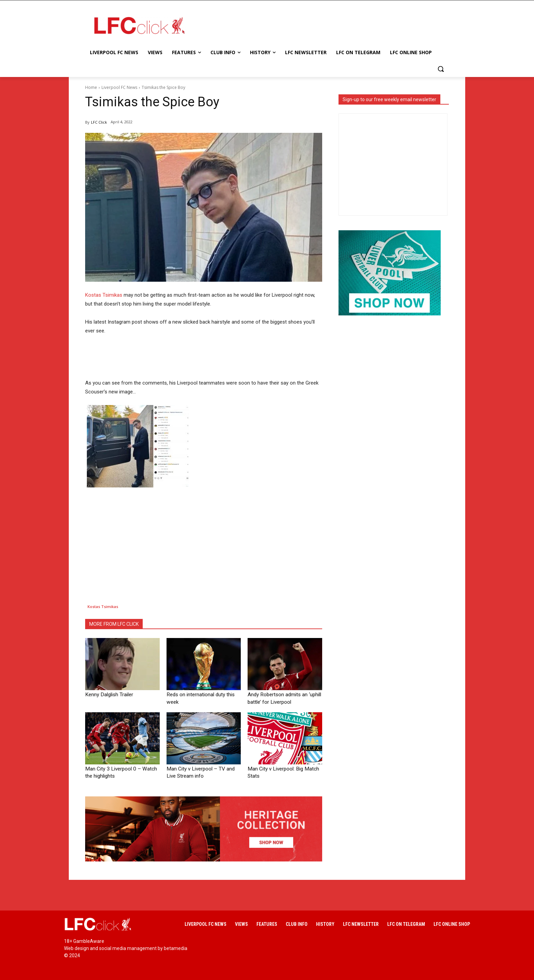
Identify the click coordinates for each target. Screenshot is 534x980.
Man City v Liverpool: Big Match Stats (284, 767)
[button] (441, 69)
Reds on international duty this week (202, 694)
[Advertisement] (321, 25)
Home (91, 87)
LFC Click (99, 122)
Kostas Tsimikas (104, 295)
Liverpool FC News (119, 87)
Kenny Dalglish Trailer (106, 694)
